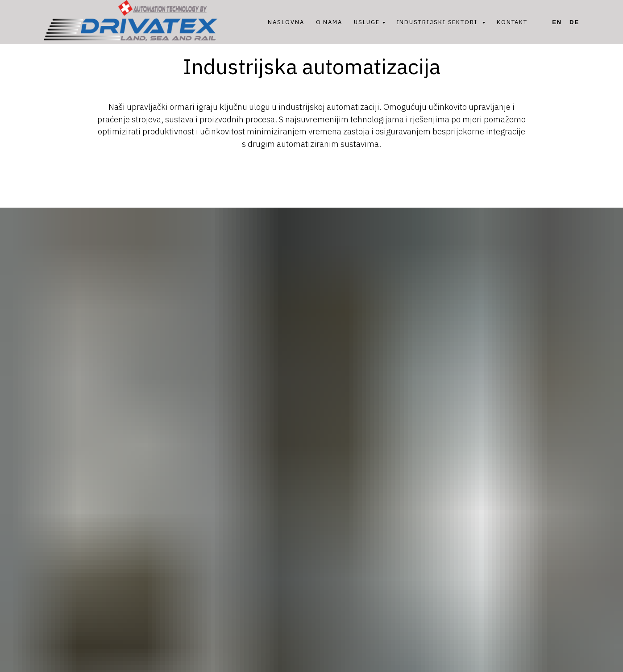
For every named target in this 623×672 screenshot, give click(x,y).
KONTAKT (512, 22)
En (557, 22)
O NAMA (329, 22)
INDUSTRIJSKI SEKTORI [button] (438, 22)
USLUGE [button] (367, 22)
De (574, 22)
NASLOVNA (286, 22)
